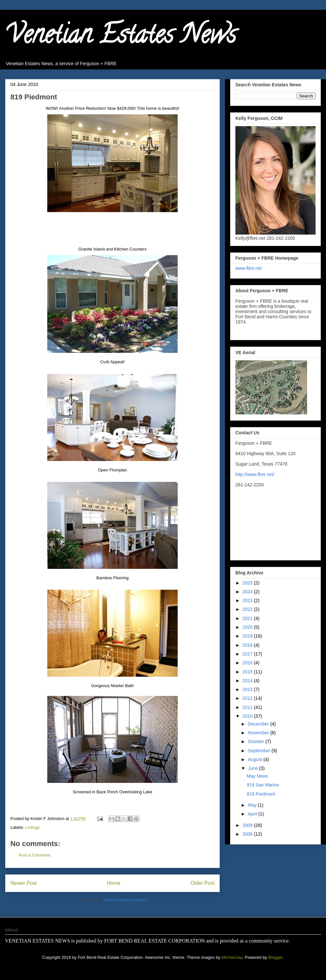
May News (257, 776)
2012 (248, 698)
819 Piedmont (261, 794)
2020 (248, 627)
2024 (248, 592)
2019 (248, 636)
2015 (248, 672)
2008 (248, 834)
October (257, 742)
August (255, 759)
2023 (248, 600)
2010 (248, 716)
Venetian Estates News (121, 37)
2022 (248, 609)
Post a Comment (34, 855)
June (253, 768)
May (253, 805)
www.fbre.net (249, 268)
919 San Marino (263, 785)
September (259, 751)
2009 (248, 825)
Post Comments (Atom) (125, 900)
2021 (248, 618)
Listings (33, 827)
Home (114, 883)
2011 (248, 707)
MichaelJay (232, 957)
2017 (248, 654)
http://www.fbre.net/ (255, 474)
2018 (248, 645)
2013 (248, 689)
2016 (248, 663)
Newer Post (24, 883)
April (253, 814)
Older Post (202, 883)
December (259, 724)
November (259, 733)
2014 (248, 681)
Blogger (275, 957)
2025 (248, 583)
